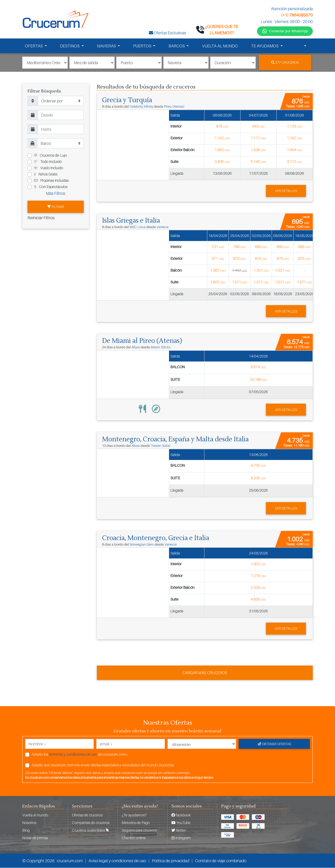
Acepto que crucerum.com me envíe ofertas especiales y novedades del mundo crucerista (103, 765)
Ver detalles (286, 191)
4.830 (258, 599)
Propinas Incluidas (51, 181)
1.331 (261, 271)
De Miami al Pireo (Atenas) (143, 342)
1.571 (239, 282)
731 (218, 247)
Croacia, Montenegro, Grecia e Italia (157, 538)
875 (239, 259)
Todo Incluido (48, 163)
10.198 (258, 380)
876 (222, 127)
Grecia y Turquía (127, 101)
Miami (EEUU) (161, 348)
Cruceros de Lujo (50, 156)
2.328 (258, 588)
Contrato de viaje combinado (221, 861)
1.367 (218, 271)
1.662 (222, 150)
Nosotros (29, 823)
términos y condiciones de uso (73, 754)
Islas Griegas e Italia (132, 221)
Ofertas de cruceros (87, 815)
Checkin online (134, 838)
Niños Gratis (46, 175)
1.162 (294, 139)
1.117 (258, 139)
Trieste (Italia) (161, 446)
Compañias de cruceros (91, 823)
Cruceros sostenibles (90, 830)
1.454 (294, 150)
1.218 (258, 576)
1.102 (222, 139)
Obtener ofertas (274, 744)
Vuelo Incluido (48, 169)
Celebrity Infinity (141, 107)
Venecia (163, 228)
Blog (26, 830)
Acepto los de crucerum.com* (80, 754)
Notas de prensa (35, 838)
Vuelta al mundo (35, 815)
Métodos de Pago (136, 823)
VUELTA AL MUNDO (220, 47)
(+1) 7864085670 (297, 15)
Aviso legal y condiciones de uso (117, 861)
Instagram (181, 838)
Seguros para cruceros (139, 830)
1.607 (218, 282)
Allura (136, 348)
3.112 (294, 162)
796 (239, 247)
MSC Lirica (138, 228)
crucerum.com (70, 861)
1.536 (258, 150)
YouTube (181, 823)
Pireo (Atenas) (174, 107)
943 (258, 127)
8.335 (258, 478)
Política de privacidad (171, 861)
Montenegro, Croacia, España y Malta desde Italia (178, 440)
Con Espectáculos (51, 188)
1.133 (294, 127)
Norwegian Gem (142, 545)
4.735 (258, 466)
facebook (181, 815)
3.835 (222, 162)
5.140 (258, 162)
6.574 (258, 367)
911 (218, 259)
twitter (179, 830)
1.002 (258, 564)
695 (261, 247)
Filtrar (56, 207)
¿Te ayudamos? (134, 815)
